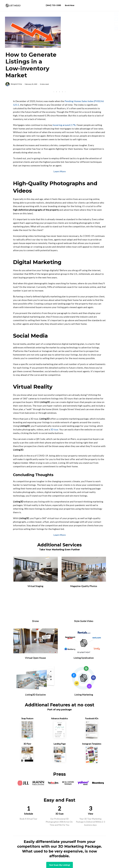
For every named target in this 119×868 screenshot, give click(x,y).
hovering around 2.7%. (64, 102)
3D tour (54, 406)
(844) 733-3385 (53, 5)
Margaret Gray (72, 53)
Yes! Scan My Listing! (60, 842)
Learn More (60, 148)
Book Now (70, 5)
